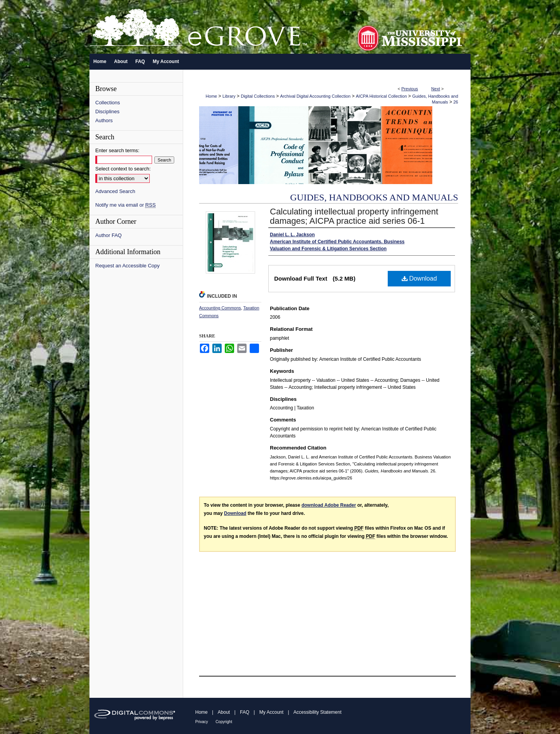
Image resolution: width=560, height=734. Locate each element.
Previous (410, 89)
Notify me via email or (125, 205)
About (224, 712)
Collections (108, 103)
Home (211, 96)
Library (229, 96)
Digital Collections (258, 96)
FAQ (245, 712)
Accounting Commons (220, 308)
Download (419, 278)
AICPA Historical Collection (381, 96)
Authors (104, 120)
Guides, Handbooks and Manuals (374, 197)
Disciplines (107, 112)
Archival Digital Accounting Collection (315, 96)
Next (436, 89)
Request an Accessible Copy (127, 266)
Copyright (224, 722)
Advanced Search (115, 191)
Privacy (202, 722)
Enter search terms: (117, 150)
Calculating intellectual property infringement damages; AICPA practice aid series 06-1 (354, 216)
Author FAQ (108, 235)
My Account (271, 712)
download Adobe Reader (329, 505)
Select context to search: (123, 169)
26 (456, 102)
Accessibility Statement (318, 712)
